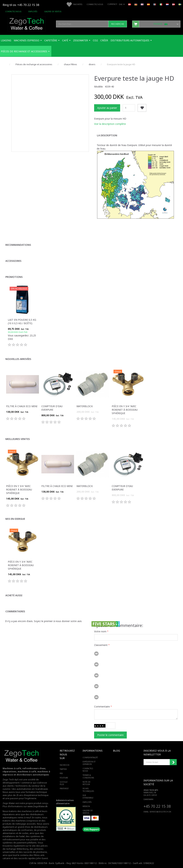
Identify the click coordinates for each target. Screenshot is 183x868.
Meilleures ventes (18, 439)
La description (107, 135)
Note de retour (87, 783)
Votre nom (100, 631)
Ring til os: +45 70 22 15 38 (21, 5)
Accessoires (13, 261)
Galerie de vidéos (53, 12)
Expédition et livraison (89, 763)
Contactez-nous (13, 12)
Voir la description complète (110, 124)
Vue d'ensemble (88, 797)
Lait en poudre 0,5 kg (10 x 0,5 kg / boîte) (22, 321)
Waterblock (85, 406)
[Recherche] (118, 24)
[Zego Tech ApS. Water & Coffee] (27, 23)
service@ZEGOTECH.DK (160, 812)
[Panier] (156, 24)
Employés (33, 12)
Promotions (14, 277)
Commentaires (15, 611)
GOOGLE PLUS (64, 783)
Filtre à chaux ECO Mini (22, 406)
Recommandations (18, 245)
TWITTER (63, 769)
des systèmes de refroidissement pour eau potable (23, 838)
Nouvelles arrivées (18, 359)
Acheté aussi (14, 595)
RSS (61, 773)
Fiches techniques (88, 790)
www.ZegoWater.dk (38, 806)
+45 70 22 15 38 (157, 806)
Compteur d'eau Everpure (52, 408)
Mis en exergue (15, 519)
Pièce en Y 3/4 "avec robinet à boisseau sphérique (125, 410)
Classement (101, 645)
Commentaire (102, 707)
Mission (86, 806)
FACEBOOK (64, 765)
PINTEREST (64, 789)
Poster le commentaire (110, 735)
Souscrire (173, 762)
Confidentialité (90, 757)
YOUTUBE (64, 778)
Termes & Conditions (88, 776)
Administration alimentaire (65, 802)
